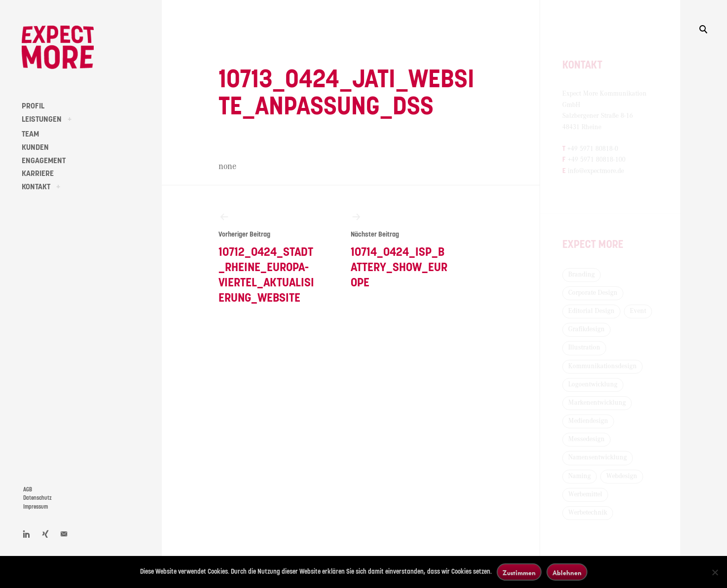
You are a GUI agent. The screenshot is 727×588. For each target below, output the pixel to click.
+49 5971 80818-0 (593, 149)
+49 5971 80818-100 (597, 160)
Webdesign (622, 476)
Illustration (584, 347)
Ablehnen (567, 572)
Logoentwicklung (593, 384)
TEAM (30, 134)
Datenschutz (37, 498)
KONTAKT (36, 187)
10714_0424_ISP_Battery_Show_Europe (400, 250)
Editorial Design (591, 311)
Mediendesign (588, 421)
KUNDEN (35, 147)
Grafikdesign (586, 329)
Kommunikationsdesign (602, 366)
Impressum (36, 507)
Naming (580, 476)
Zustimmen (519, 572)
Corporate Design (593, 293)
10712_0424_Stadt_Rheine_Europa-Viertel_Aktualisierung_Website (268, 258)
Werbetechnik (588, 513)
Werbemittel (585, 494)
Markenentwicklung (597, 403)
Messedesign (586, 439)
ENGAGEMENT (44, 161)
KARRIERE (38, 173)
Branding (582, 275)
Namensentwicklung (598, 457)
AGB (28, 490)
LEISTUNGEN (42, 119)
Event (638, 311)
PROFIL (33, 106)
